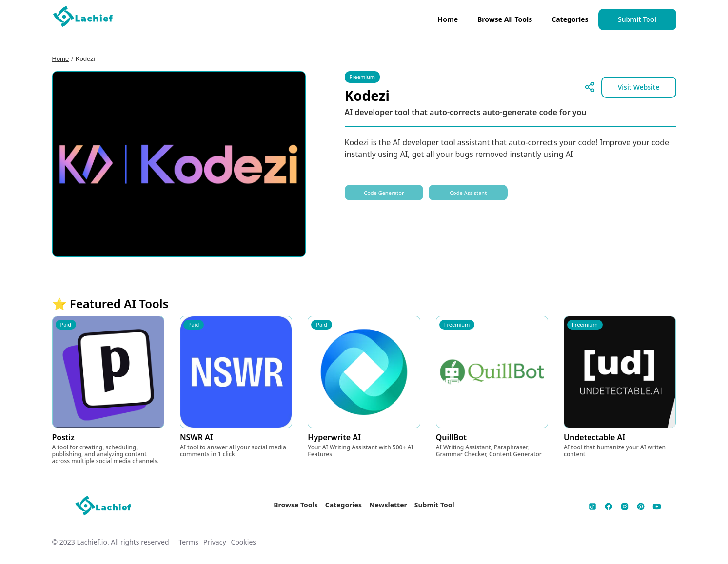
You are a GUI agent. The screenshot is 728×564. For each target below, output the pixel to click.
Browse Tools (296, 505)
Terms (189, 542)
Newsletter (388, 505)
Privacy (215, 542)
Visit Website (639, 87)
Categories (570, 19)
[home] (83, 19)
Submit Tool (637, 19)
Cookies (244, 542)
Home (448, 19)
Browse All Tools (505, 19)
